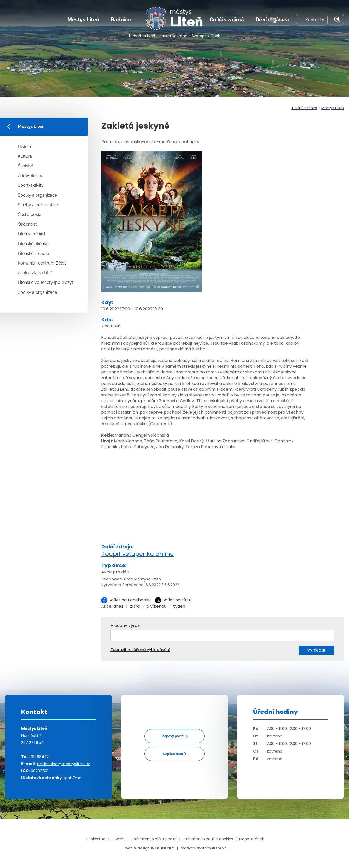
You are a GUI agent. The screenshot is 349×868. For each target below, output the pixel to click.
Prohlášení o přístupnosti (154, 839)
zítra (135, 606)
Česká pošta (30, 215)
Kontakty (312, 20)
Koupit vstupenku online (138, 554)
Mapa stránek (251, 839)
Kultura (25, 156)
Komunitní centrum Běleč (42, 263)
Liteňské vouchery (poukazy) (45, 282)
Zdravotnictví (30, 176)
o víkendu (156, 606)
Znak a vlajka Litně (35, 273)
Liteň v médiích (32, 234)
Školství (25, 166)
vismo (219, 848)
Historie (25, 147)
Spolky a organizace (37, 195)
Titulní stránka (304, 108)
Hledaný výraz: (125, 626)
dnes (118, 606)
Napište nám (173, 754)
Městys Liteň (83, 21)
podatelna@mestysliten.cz (63, 764)
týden (179, 606)
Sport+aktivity (31, 185)
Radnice (121, 21)
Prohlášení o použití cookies (208, 839)
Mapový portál (173, 736)
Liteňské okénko (33, 244)
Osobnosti (28, 224)
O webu (119, 839)
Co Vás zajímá (227, 21)
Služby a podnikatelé (38, 205)
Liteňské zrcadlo (33, 253)
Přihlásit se (96, 839)
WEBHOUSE (162, 848)
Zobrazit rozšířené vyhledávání (140, 650)
